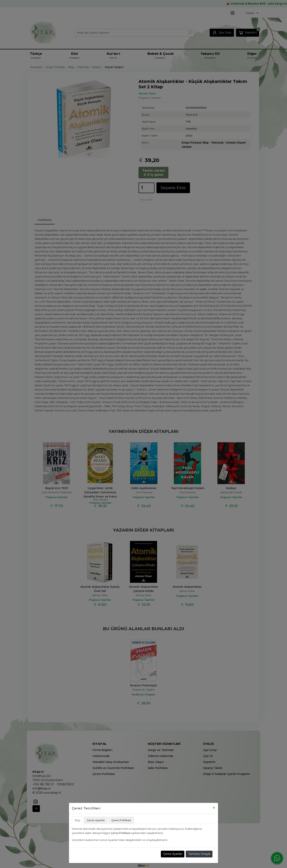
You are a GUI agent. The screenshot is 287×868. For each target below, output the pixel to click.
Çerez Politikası (121, 833)
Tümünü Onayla (199, 854)
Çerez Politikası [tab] (121, 820)
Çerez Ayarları (173, 854)
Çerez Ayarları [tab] (96, 820)
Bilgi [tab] (77, 820)
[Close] (214, 808)
